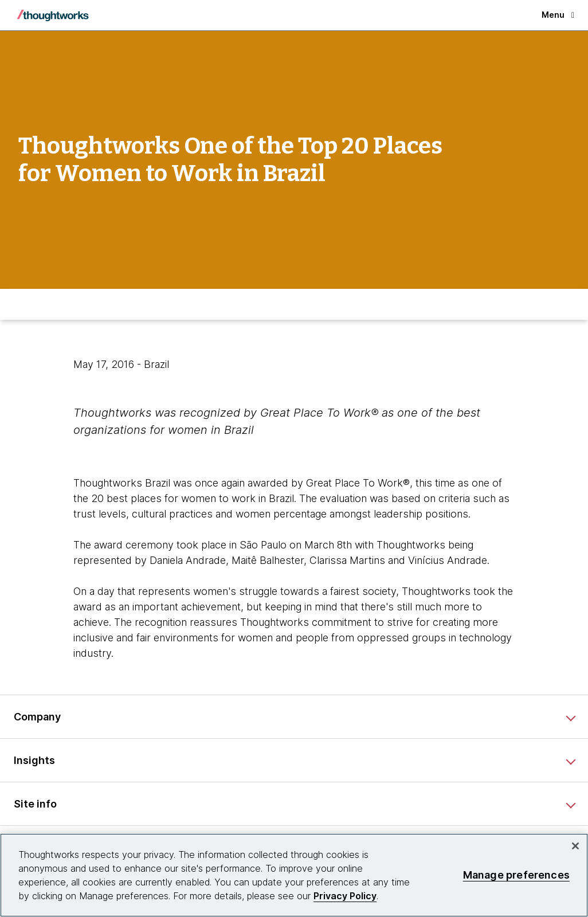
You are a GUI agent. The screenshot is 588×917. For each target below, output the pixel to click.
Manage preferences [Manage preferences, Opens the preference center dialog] (516, 875)
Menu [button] (558, 15)
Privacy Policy (345, 896)
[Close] (575, 846)
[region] (294, 875)
